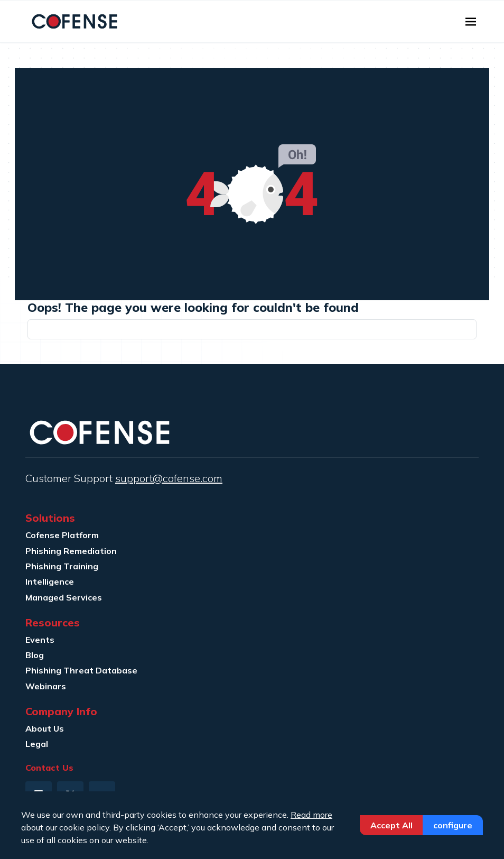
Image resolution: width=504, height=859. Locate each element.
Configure (453, 825)
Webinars (46, 686)
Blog (35, 655)
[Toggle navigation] (471, 22)
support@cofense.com (169, 478)
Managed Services (64, 597)
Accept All (391, 825)
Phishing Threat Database (81, 670)
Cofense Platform (62, 535)
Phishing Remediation (71, 551)
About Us (45, 728)
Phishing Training (62, 566)
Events (40, 640)
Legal (37, 744)
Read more (311, 815)
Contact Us (49, 768)
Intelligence (50, 581)
